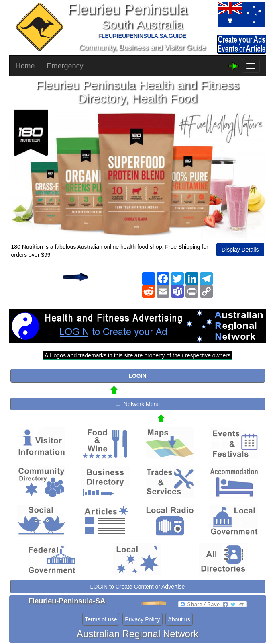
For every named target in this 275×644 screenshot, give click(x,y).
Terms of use (101, 619)
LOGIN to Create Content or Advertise (138, 587)
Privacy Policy (142, 619)
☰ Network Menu (137, 404)
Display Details (240, 250)
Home (25, 66)
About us (179, 619)
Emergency (65, 66)
